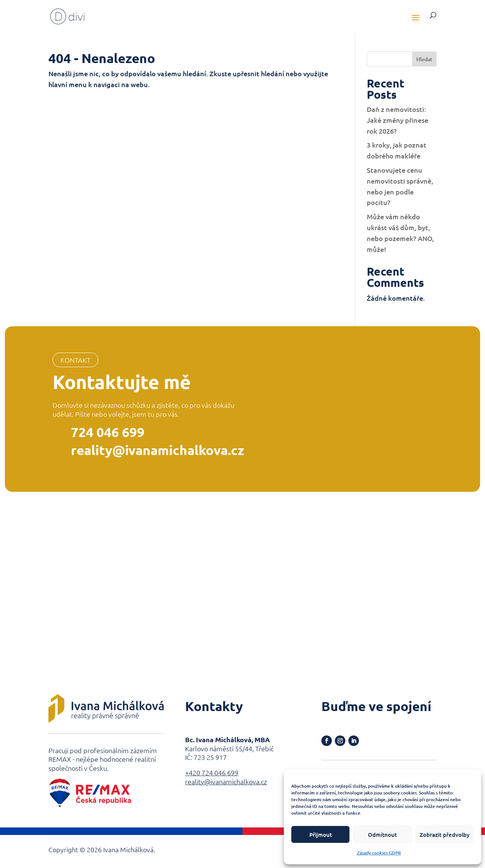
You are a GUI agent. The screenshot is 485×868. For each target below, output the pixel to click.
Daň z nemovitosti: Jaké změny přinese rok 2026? (398, 120)
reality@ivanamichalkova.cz (158, 450)
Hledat (424, 59)
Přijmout (321, 835)
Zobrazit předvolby (445, 835)
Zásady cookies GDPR (379, 853)
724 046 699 (108, 432)
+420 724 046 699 (212, 772)
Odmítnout (382, 835)
